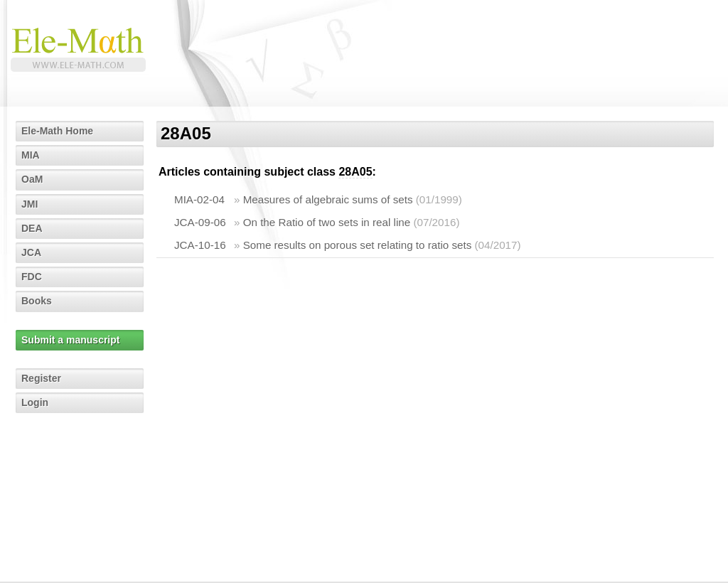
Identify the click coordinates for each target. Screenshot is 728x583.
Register (41, 378)
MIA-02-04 (199, 199)
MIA (31, 155)
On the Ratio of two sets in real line (327, 222)
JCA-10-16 (200, 245)
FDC (32, 277)
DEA (32, 228)
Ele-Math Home (57, 131)
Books (37, 301)
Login (35, 402)
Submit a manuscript (70, 340)
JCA (31, 252)
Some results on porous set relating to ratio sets (358, 245)
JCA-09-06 (200, 222)
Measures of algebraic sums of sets (328, 199)
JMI (30, 204)
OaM (32, 179)
